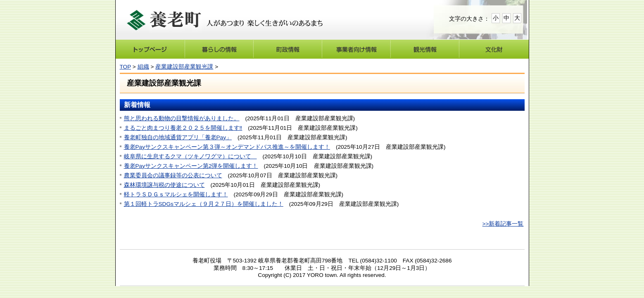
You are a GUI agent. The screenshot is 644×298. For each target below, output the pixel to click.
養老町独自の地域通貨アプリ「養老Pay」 (178, 137)
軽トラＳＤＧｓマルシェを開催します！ (176, 194)
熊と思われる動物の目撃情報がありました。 (182, 118)
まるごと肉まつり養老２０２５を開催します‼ (183, 128)
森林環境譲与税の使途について (164, 185)
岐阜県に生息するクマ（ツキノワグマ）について (190, 156)
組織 (143, 67)
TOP (125, 67)
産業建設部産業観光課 (184, 67)
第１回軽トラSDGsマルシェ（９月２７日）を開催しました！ (204, 204)
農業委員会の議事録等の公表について (173, 175)
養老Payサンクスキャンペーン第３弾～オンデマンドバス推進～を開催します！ (227, 147)
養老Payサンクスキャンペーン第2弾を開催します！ (191, 166)
